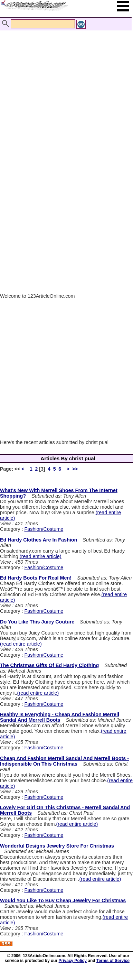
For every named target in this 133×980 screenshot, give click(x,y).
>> (75, 469)
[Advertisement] (65, 90)
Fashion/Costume (44, 529)
